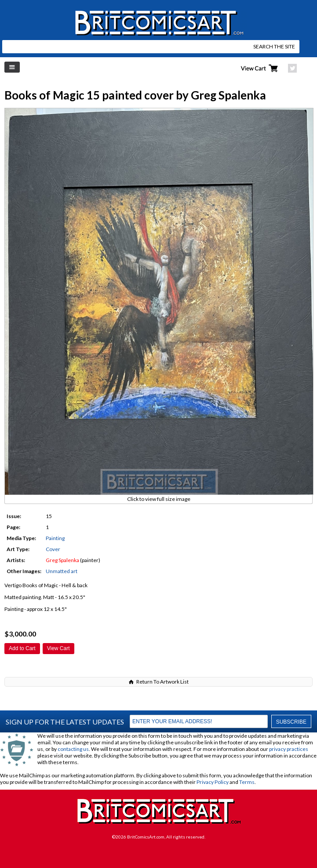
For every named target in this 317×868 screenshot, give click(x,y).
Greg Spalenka (62, 560)
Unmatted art (62, 571)
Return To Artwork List (162, 682)
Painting (55, 538)
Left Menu (12, 67)
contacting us (73, 749)
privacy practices (289, 749)
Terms (247, 782)
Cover (53, 549)
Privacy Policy (213, 782)
